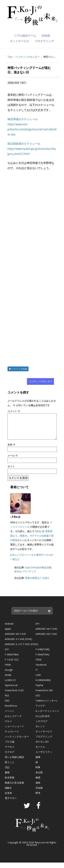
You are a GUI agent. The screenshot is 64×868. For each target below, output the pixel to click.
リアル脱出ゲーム (25, 36)
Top (10, 57)
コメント (14, 411)
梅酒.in (23, 541)
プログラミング (44, 41)
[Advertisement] (32, 264)
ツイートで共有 (18, 369)
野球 (38, 798)
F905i (39, 665)
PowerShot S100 (14, 696)
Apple (8, 634)
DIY (7, 655)
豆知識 (46, 36)
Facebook (41, 670)
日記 (7, 773)
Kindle (8, 680)
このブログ (42, 727)
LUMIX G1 (10, 686)
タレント (40, 732)
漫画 (38, 788)
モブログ (10, 757)
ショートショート (14, 732)
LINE (38, 680)
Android (9, 629)
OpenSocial (11, 691)
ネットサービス (20, 41)
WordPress (11, 711)
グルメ (8, 727)
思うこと (10, 768)
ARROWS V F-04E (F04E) (18, 645)
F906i (8, 670)
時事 (38, 773)
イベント (10, 716)
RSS (7, 701)
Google (9, 675)
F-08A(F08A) (12, 660)
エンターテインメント (47, 716)
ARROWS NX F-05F (15, 639)
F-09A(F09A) (42, 660)
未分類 (39, 778)
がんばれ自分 (43, 721)
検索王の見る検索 (14, 788)
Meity (38, 537)
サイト (11, 472)
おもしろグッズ (13, 721)
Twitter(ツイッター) (46, 706)
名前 (12, 450)
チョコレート (12, 737)
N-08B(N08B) (43, 686)
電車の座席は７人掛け (37, 583)
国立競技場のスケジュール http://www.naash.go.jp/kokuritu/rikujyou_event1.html (32, 149)
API (37, 629)
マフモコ (10, 752)
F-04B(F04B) (43, 655)
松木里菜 (10, 783)
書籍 (7, 778)
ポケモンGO (42, 747)
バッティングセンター (28, 57)
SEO (38, 701)
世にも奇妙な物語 (14, 762)
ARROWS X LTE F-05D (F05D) (22, 650)
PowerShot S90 (44, 696)
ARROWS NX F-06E (46, 639)
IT (37, 675)
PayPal (39, 691)
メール (13, 461)
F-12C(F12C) (12, 665)
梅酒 (38, 783)
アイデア (40, 711)
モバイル (40, 752)
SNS (7, 706)
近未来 (8, 798)
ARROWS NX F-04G (46, 634)
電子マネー (11, 803)
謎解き (8, 793)
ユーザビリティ (44, 757)
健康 (38, 762)
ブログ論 (10, 747)
